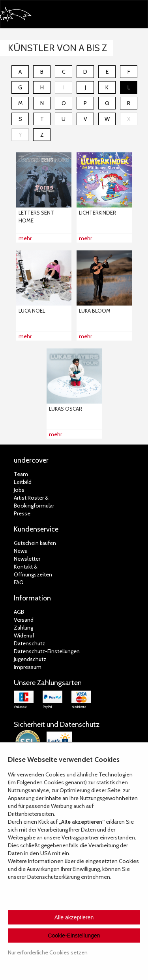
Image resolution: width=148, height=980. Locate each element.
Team (21, 474)
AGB (19, 612)
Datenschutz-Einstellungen (47, 651)
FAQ (19, 582)
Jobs (19, 490)
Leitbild (23, 482)
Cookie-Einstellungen (74, 936)
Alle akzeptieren (74, 917)
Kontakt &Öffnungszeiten (33, 571)
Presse (22, 513)
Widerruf (24, 635)
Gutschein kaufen (35, 543)
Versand (24, 620)
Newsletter (27, 559)
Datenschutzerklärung (53, 877)
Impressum (28, 667)
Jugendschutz (30, 659)
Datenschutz (29, 643)
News (21, 551)
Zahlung (23, 628)
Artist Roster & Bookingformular (34, 502)
